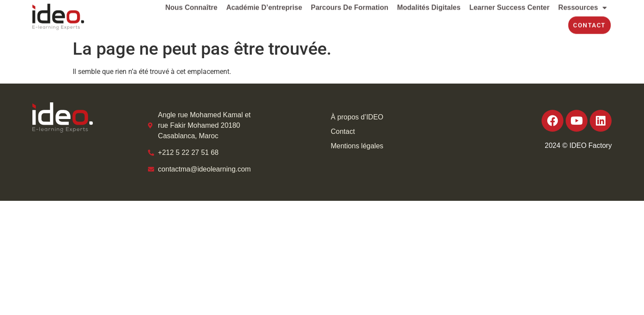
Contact (343, 131)
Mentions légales (357, 146)
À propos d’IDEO (357, 117)
